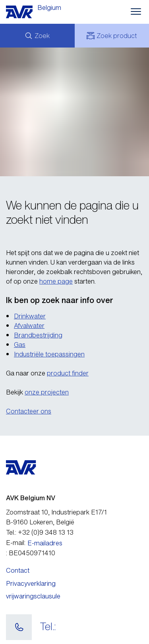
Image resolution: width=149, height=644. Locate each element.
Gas (20, 345)
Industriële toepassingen (49, 354)
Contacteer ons (29, 411)
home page (56, 281)
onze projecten (47, 392)
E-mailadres (45, 543)
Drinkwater (30, 316)
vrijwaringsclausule (33, 596)
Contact (18, 570)
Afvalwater (29, 326)
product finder (68, 373)
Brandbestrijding (38, 335)
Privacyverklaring (31, 583)
